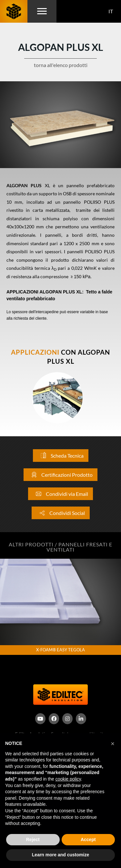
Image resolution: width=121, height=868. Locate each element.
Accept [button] (88, 839)
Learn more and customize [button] (60, 855)
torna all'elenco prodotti (61, 65)
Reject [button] (33, 839)
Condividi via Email (60, 494)
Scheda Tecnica (61, 456)
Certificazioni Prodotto (60, 475)
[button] (113, 744)
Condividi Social (61, 513)
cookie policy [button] (68, 779)
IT (111, 11)
